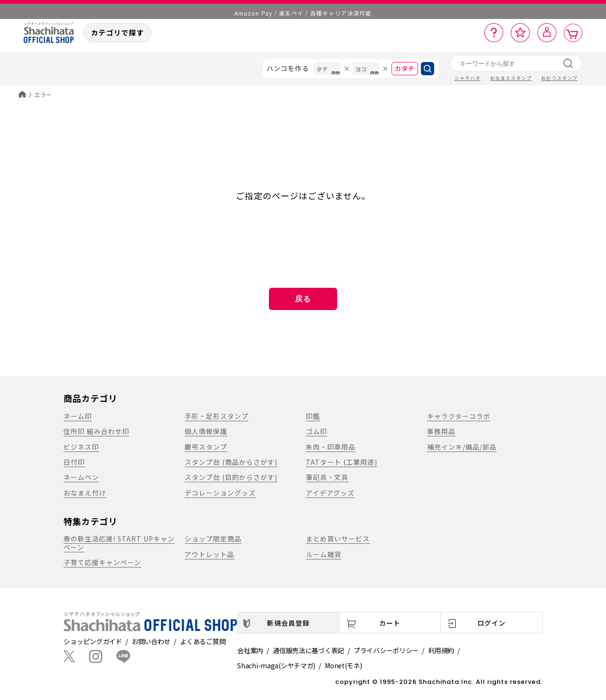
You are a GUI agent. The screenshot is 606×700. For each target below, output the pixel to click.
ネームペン (81, 477)
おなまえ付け (85, 493)
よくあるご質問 (203, 641)
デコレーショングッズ (220, 493)
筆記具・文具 (327, 477)
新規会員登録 (288, 623)
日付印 (74, 462)
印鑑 (313, 416)
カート (390, 623)
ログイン (491, 623)
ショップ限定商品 (213, 539)
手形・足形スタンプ (217, 416)
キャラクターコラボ (459, 416)
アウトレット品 (209, 554)
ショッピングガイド (93, 641)
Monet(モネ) (343, 665)
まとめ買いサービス (338, 539)
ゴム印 (316, 431)
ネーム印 (78, 416)
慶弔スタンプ (206, 447)
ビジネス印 (81, 447)
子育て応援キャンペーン (102, 562)
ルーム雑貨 (324, 554)
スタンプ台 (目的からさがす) (231, 477)
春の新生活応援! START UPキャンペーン (119, 543)
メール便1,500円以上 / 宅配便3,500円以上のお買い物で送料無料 (303, 9)
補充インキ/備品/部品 (462, 447)
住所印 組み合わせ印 (96, 431)
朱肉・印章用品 (331, 447)
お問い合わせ (151, 641)
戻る (303, 299)
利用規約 (441, 650)
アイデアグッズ (330, 493)
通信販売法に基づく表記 (308, 650)
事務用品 (441, 431)
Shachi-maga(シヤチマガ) (276, 665)
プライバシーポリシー (386, 650)
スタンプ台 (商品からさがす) (231, 462)
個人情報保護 (206, 431)
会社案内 (250, 650)
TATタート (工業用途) (342, 462)
